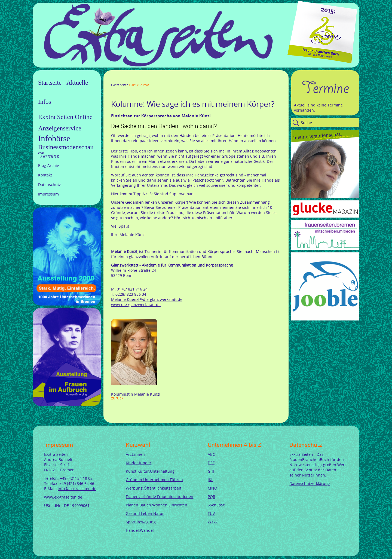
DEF (211, 463)
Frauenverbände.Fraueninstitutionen (160, 497)
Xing (139, 80)
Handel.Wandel (140, 530)
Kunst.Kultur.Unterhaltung (150, 471)
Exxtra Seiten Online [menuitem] (65, 117)
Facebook (113, 80)
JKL (210, 480)
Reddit (159, 80)
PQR (212, 497)
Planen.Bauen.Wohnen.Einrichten (157, 505)
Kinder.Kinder (139, 463)
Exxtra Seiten (120, 85)
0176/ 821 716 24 (132, 289)
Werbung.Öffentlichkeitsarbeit (154, 488)
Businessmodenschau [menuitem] (66, 147)
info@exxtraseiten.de (77, 489)
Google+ (126, 80)
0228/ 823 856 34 (131, 294)
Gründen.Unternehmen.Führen (154, 480)
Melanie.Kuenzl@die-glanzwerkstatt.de (147, 299)
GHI (211, 471)
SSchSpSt (216, 505)
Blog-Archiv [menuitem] (48, 165)
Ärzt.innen (135, 454)
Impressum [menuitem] (48, 194)
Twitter (120, 80)
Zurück (117, 398)
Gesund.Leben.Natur (145, 513)
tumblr (152, 80)
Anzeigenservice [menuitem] (60, 128)
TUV (211, 513)
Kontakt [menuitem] (45, 175)
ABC (211, 454)
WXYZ (213, 522)
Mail (146, 80)
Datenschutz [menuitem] (50, 184)
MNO (212, 488)
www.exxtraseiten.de (63, 497)
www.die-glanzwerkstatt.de (136, 305)
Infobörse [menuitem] (54, 139)
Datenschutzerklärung (310, 483)
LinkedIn (133, 80)
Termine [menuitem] (48, 156)
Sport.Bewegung (141, 522)
